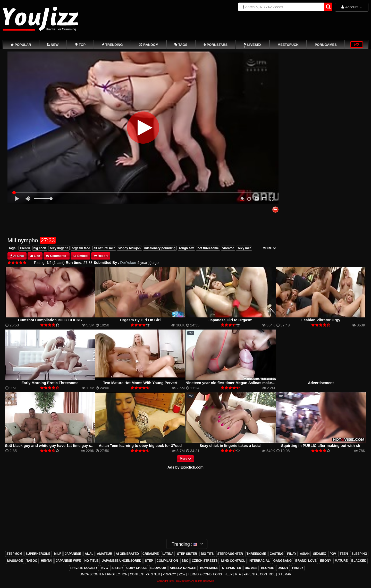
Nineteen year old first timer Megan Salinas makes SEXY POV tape (244, 383)
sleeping (359, 554)
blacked (359, 561)
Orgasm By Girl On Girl (140, 320)
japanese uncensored (122, 561)
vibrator (228, 248)
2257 (182, 574)
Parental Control (259, 574)
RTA (238, 574)
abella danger (183, 568)
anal (89, 554)
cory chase (136, 568)
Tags (12, 248)
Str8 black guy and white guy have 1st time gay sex (50, 446)
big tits (207, 554)
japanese (73, 554)
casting (277, 554)
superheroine (38, 554)
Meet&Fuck (288, 45)
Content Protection (109, 574)
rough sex (186, 248)
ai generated (127, 554)
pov (333, 554)
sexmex (319, 554)
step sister (187, 554)
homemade (209, 568)
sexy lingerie (59, 248)
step (149, 561)
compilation (167, 561)
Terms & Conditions (205, 574)
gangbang (283, 561)
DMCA (84, 574)
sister (117, 568)
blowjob (158, 568)
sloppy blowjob (129, 248)
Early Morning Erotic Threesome (50, 383)
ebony (326, 561)
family (298, 568)
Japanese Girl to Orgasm (231, 320)
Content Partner (145, 574)
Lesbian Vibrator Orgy (321, 320)
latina (168, 554)
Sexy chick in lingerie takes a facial (231, 446)
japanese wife (68, 561)
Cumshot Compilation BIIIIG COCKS (50, 320)
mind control (233, 561)
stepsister (232, 568)
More (185, 459)
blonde (268, 568)
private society (84, 568)
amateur (104, 554)
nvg (105, 568)
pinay (292, 554)
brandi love (306, 561)
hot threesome (208, 248)
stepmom (14, 554)
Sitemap (285, 574)
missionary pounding (160, 248)
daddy (283, 568)
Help (228, 574)
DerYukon (128, 263)
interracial (259, 561)
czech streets (205, 561)
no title (91, 561)
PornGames (326, 45)
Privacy (169, 574)
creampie (151, 554)
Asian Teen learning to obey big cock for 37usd (140, 446)
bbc (185, 561)
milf (58, 554)
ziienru (25, 248)
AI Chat (19, 256)
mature (341, 561)
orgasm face (81, 248)
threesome (256, 554)
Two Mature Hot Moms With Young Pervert (140, 383)
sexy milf (244, 248)
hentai (47, 561)
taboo (32, 561)
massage (15, 561)
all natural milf (104, 248)
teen (344, 554)
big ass (251, 568)
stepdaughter (230, 554)
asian (305, 554)
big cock (40, 248)
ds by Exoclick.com (187, 467)
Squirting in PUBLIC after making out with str (321, 446)
